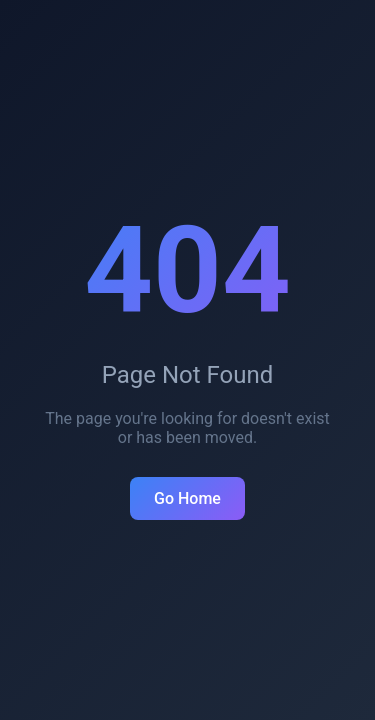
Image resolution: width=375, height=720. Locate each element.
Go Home (187, 498)
